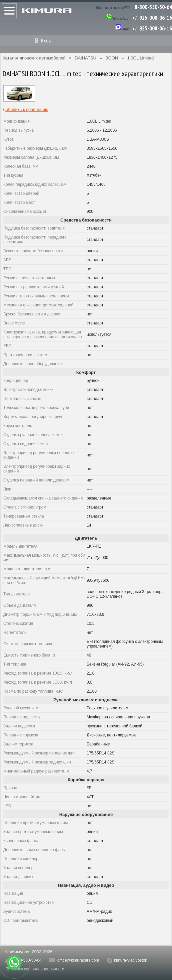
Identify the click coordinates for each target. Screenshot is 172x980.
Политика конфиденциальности (35, 969)
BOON (112, 58)
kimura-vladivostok (130, 960)
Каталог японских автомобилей (34, 58)
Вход (46, 40)
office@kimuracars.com (78, 960)
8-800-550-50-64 (153, 7)
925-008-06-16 (156, 18)
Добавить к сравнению (25, 109)
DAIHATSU (85, 58)
